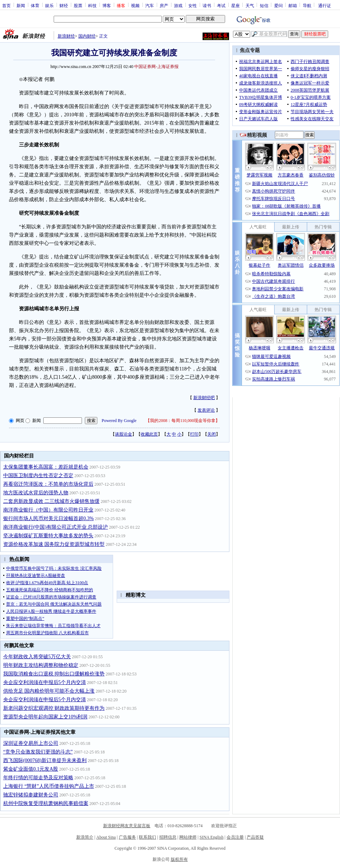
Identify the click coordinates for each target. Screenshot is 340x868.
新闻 (21, 5)
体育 (35, 5)
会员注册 (235, 837)
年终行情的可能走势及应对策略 (38, 778)
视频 (135, 5)
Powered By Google (119, 421)
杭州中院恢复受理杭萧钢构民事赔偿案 (46, 803)
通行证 (325, 5)
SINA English (211, 837)
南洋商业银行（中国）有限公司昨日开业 (48, 510)
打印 (194, 434)
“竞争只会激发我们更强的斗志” (38, 752)
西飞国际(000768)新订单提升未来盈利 (45, 760)
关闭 (212, 434)
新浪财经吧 (204, 398)
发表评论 (206, 410)
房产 (164, 5)
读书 (207, 5)
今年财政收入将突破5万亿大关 (37, 657)
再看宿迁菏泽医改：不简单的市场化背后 (48, 484)
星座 (235, 5)
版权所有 (179, 859)
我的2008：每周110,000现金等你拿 (183, 421)
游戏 (178, 5)
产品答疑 (255, 837)
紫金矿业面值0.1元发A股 (31, 769)
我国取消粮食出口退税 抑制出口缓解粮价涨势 (54, 674)
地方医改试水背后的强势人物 (36, 493)
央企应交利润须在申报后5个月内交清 (45, 682)
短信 (264, 5)
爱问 (278, 5)
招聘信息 (168, 837)
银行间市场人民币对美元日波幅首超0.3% (48, 518)
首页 (6, 5)
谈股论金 (123, 434)
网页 (20, 421)
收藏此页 (149, 434)
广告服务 (127, 837)
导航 (307, 5)
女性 (193, 5)
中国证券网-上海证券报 (156, 67)
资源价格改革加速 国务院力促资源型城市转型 (54, 544)
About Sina (106, 837)
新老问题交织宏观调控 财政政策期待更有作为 (54, 708)
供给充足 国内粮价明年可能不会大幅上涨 (49, 691)
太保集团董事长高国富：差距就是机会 (46, 467)
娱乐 (49, 5)
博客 (107, 5)
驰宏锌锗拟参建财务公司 (31, 795)
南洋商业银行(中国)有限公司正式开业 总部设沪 (56, 527)
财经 (64, 5)
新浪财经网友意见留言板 (127, 826)
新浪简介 (85, 837)
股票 (78, 5)
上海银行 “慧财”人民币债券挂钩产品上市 (49, 786)
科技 (92, 5)
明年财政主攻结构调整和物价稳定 (41, 665)
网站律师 (188, 837)
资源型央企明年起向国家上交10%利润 (45, 717)
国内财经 (87, 36)
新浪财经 (66, 36)
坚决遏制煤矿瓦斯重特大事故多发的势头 (48, 536)
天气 (250, 5)
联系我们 (147, 837)
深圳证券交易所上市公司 (31, 743)
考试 (221, 5)
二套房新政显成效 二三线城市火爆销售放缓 (52, 501)
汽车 (150, 5)
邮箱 (293, 5)
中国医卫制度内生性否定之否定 (38, 476)
